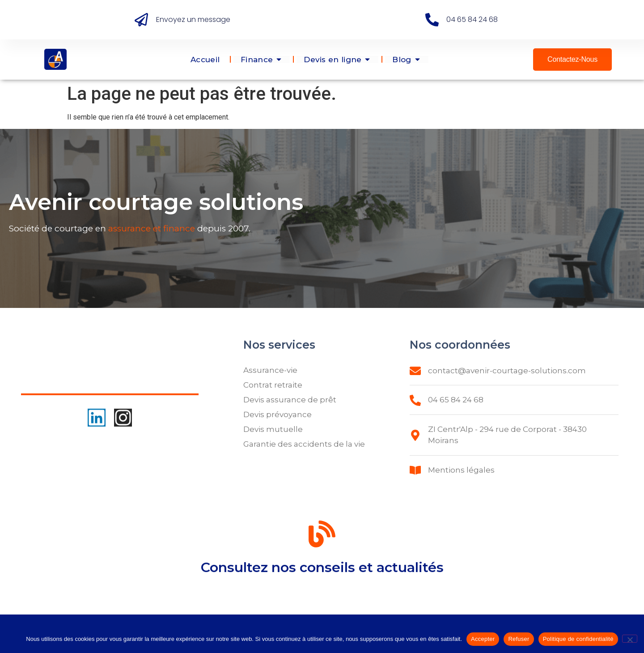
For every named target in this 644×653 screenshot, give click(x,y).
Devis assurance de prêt (290, 400)
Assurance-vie (270, 370)
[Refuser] (630, 639)
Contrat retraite (273, 385)
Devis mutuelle (273, 429)
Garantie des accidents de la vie (304, 444)
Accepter (483, 639)
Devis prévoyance (278, 414)
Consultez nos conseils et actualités (322, 576)
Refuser (519, 639)
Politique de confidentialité (578, 639)
